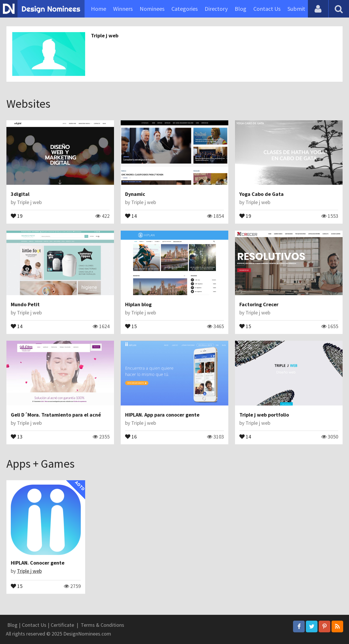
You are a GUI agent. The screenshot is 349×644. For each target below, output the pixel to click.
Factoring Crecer (259, 304)
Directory (216, 9)
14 (131, 215)
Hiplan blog (138, 304)
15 (131, 326)
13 (17, 436)
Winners (123, 9)
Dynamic (135, 194)
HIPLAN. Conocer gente (38, 563)
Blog (241, 9)
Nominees (152, 9)
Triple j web (105, 35)
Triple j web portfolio (264, 415)
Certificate (62, 625)
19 (17, 215)
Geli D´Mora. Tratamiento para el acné (56, 415)
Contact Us (267, 9)
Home (99, 9)
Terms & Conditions (102, 625)
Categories (185, 9)
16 (131, 436)
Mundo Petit (25, 304)
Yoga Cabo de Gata (262, 194)
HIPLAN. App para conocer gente (162, 415)
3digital (20, 194)
